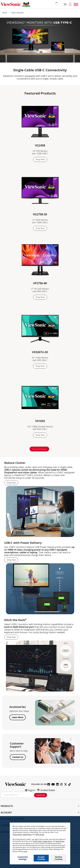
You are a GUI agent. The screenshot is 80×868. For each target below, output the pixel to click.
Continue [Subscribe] (41, 795)
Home (5, 13)
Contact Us (18, 757)
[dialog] (40, 842)
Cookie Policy (27, 835)
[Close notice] (67, 826)
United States (46, 790)
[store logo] (29, 4)
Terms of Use (40, 835)
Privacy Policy (17, 835)
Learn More (18, 717)
